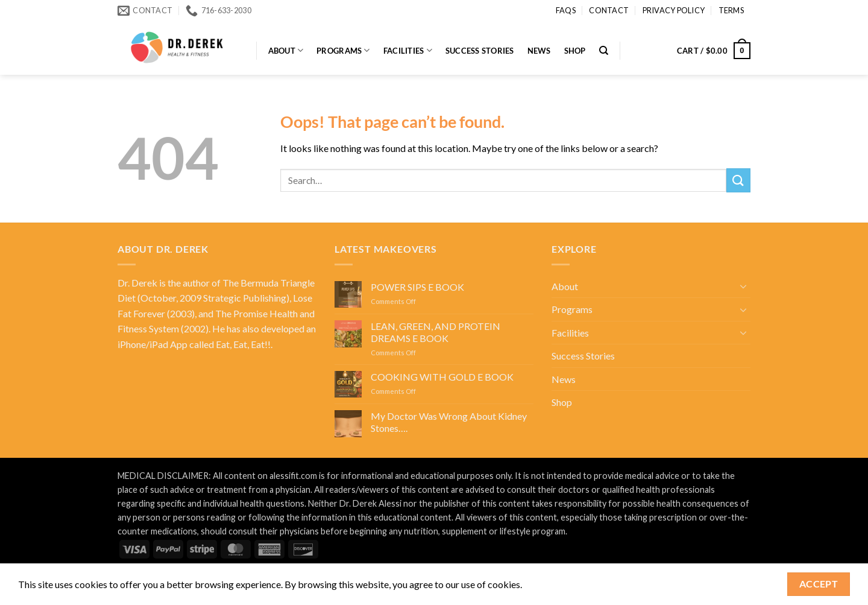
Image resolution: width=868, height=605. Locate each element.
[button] (714, 51)
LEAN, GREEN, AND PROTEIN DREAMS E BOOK (436, 332)
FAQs (566, 10)
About (286, 50)
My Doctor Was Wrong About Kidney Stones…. (449, 422)
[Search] (604, 51)
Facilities (408, 50)
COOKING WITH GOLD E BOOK (442, 377)
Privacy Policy (674, 10)
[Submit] (738, 180)
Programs (343, 50)
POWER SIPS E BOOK (417, 287)
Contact (609, 10)
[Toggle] (743, 286)
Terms (731, 10)
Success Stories (480, 51)
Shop (575, 51)
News (539, 51)
